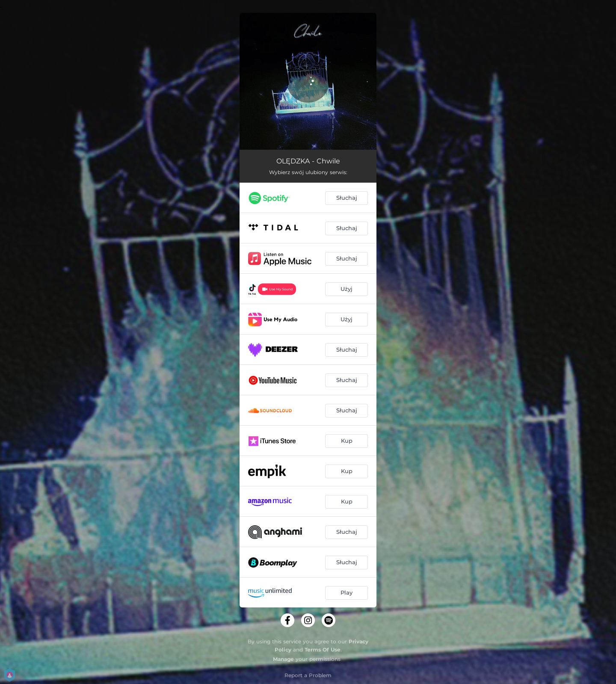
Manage (283, 659)
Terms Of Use (323, 650)
